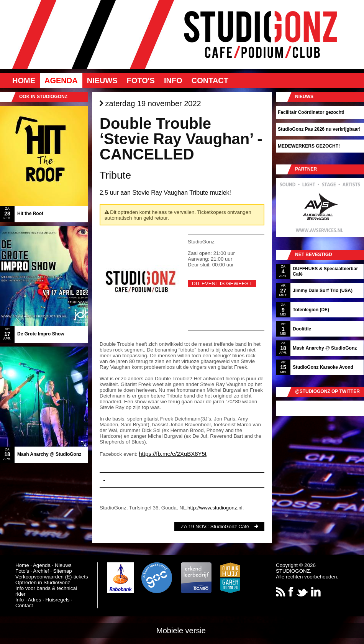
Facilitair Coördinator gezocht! (311, 112)
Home (24, 80)
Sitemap (63, 571)
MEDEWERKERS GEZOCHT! (309, 146)
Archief (41, 571)
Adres (35, 600)
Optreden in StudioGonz (43, 582)
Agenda (61, 80)
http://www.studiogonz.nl (215, 508)
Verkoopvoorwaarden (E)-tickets (52, 577)
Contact (210, 80)
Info (173, 80)
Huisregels (58, 600)
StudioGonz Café (230, 527)
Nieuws (102, 80)
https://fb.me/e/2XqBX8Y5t (173, 454)
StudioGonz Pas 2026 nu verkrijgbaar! (319, 129)
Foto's (141, 80)
